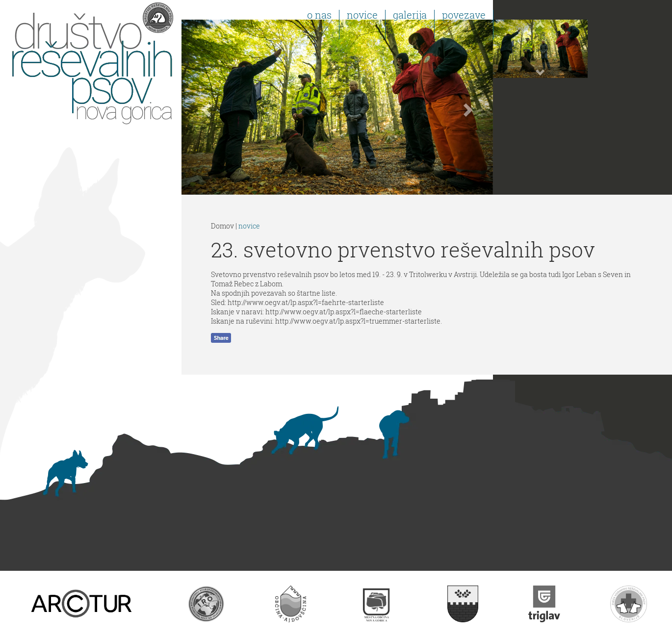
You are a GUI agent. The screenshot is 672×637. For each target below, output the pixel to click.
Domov (222, 226)
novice (249, 226)
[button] (205, 107)
